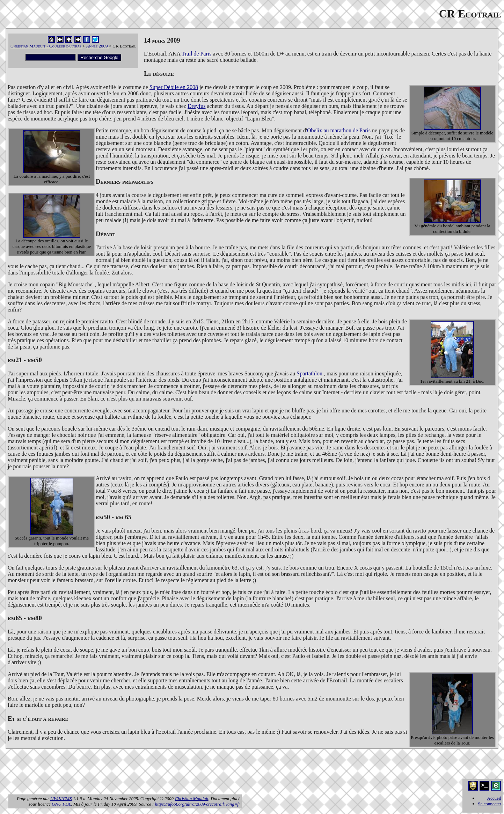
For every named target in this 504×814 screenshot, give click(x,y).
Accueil (494, 798)
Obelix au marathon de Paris (339, 130)
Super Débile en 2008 (174, 87)
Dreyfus (197, 106)
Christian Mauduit (191, 798)
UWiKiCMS (61, 798)
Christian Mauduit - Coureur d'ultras (46, 46)
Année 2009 (97, 46)
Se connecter (490, 804)
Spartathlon (309, 373)
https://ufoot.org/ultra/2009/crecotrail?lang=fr (198, 804)
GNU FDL (61, 804)
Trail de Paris (197, 54)
